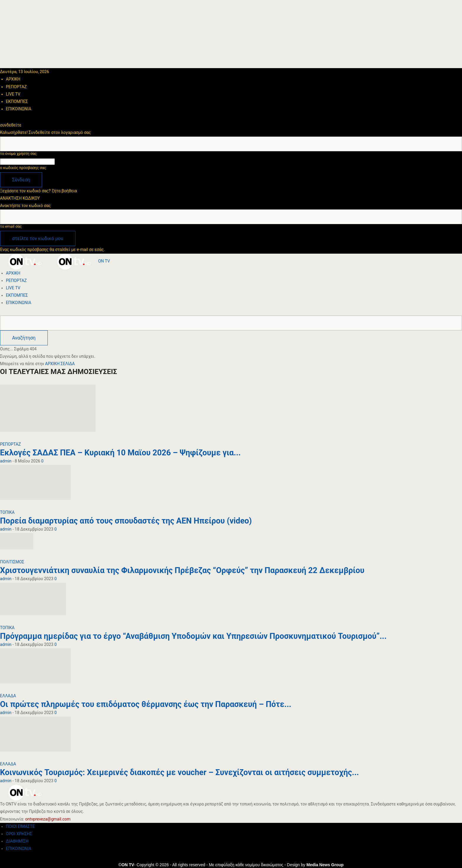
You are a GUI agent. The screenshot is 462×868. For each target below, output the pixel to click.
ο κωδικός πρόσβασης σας (23, 168)
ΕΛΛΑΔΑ (8, 696)
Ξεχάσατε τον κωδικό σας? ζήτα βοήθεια (38, 191)
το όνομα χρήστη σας (18, 154)
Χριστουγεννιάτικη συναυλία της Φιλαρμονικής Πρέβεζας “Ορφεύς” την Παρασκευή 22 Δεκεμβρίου (182, 570)
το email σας (11, 226)
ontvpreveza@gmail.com (48, 819)
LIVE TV (13, 94)
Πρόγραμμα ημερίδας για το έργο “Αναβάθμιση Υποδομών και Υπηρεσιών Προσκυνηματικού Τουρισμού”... (193, 636)
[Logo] (24, 261)
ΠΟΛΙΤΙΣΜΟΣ (12, 562)
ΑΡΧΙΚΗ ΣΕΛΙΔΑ (60, 364)
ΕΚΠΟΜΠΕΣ (17, 101)
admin (6, 461)
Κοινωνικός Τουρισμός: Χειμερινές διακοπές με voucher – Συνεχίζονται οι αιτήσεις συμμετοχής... (179, 772)
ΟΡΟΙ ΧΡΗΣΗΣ (19, 834)
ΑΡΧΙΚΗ (13, 79)
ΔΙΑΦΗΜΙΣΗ (17, 841)
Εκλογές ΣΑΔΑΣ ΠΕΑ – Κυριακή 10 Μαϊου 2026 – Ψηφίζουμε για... (120, 453)
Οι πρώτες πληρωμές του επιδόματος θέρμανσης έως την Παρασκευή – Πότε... (146, 704)
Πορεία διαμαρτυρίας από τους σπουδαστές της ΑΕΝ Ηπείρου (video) (126, 521)
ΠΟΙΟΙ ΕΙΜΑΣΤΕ (20, 826)
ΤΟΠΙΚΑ (7, 512)
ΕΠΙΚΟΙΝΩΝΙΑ (19, 109)
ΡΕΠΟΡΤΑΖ (16, 87)
